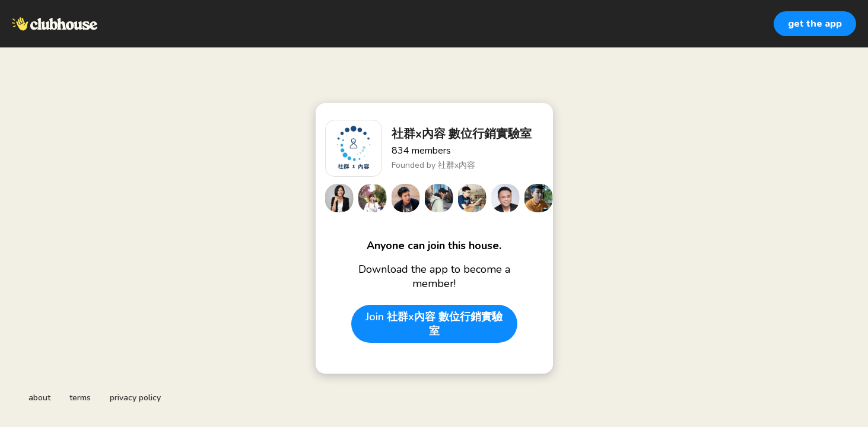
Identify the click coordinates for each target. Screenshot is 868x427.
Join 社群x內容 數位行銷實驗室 (434, 324)
